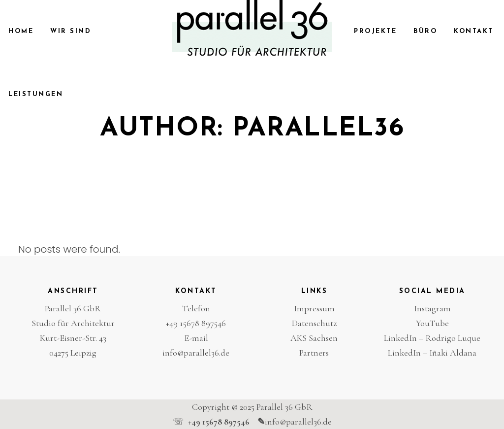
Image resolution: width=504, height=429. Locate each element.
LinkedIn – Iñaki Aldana (432, 353)
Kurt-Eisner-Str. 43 (73, 338)
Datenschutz (314, 323)
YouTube (432, 323)
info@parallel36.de (196, 353)
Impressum (314, 308)
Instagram (432, 308)
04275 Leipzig (73, 353)
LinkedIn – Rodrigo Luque (432, 338)
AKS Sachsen (314, 338)
